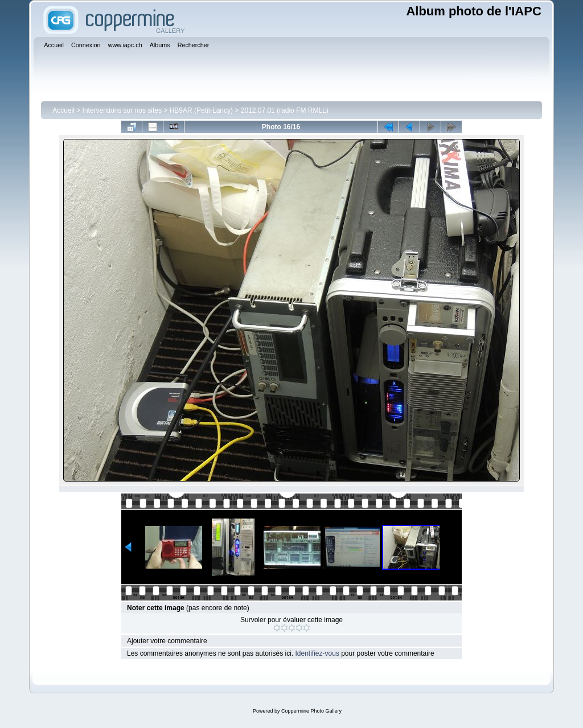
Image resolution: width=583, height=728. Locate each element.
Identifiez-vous (317, 653)
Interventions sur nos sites (122, 110)
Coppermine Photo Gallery (311, 711)
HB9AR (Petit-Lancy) (201, 110)
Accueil (63, 110)
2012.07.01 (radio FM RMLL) (285, 110)
